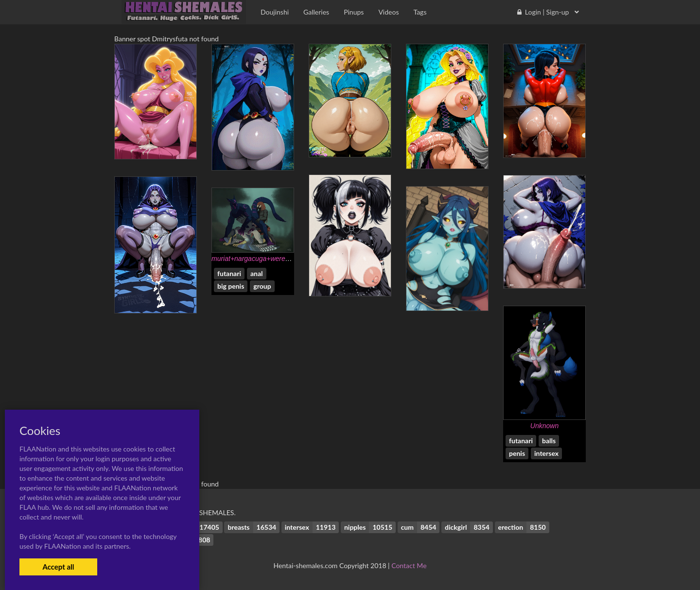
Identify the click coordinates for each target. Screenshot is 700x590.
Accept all (58, 567)
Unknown (544, 426)
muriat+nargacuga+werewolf (254, 259)
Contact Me (409, 565)
